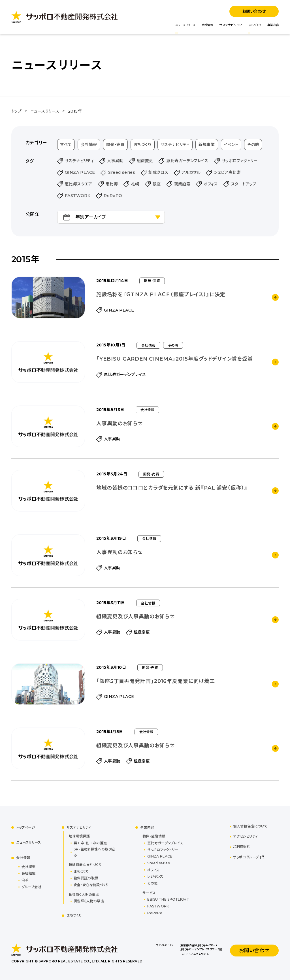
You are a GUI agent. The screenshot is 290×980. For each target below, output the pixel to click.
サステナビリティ (231, 25)
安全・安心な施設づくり (91, 885)
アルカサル (191, 172)
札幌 (135, 184)
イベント (231, 145)
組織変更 (145, 161)
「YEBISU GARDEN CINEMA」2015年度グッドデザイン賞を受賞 (175, 359)
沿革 (25, 880)
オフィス (211, 184)
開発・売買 (115, 145)
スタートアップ (244, 184)
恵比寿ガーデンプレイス (187, 161)
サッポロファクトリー (240, 161)
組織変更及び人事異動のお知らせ (136, 617)
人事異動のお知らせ (120, 424)
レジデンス (155, 876)
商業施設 (182, 184)
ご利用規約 (242, 847)
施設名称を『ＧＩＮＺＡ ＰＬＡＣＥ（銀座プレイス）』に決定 (161, 295)
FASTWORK (78, 196)
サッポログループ (246, 857)
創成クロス (158, 172)
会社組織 (28, 873)
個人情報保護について (250, 826)
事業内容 (273, 25)
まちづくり (255, 25)
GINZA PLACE (80, 172)
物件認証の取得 (86, 878)
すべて (66, 145)
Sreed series (122, 172)
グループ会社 (31, 887)
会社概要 (28, 867)
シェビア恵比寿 (227, 172)
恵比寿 (112, 184)
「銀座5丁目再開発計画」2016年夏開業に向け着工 (156, 681)
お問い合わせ (254, 11)
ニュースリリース (185, 25)
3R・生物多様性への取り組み (94, 852)
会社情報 (207, 25)
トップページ (26, 827)
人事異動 (115, 161)
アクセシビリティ (245, 836)
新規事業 (207, 145)
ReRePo (155, 913)
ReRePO (113, 196)
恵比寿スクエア (79, 184)
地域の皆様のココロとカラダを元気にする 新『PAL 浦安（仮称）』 (172, 488)
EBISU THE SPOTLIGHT (168, 899)
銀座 (157, 184)
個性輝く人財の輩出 (89, 901)
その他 (253, 145)
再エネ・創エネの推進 (90, 843)
